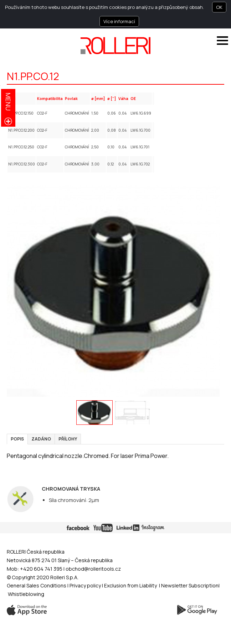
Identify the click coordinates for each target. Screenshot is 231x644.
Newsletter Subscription (190, 585)
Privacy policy (86, 585)
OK (219, 7)
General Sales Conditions (37, 585)
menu (8, 102)
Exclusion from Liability (130, 585)
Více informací (119, 21)
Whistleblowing (26, 594)
